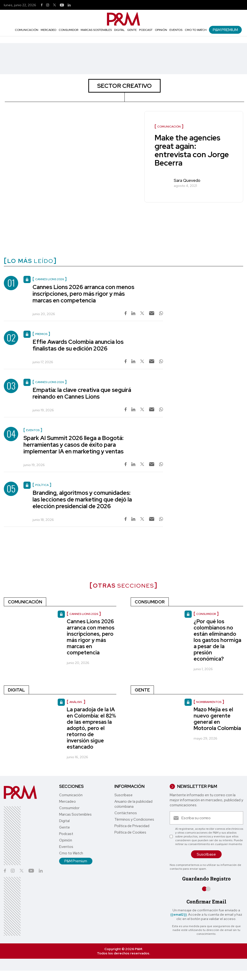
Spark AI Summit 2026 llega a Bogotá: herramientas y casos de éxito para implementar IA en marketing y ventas (73, 445)
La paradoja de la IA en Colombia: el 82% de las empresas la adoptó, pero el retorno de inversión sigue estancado (91, 728)
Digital (119, 30)
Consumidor (68, 30)
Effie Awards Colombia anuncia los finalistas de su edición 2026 (78, 345)
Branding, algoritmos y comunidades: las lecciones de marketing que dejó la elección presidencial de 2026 (82, 499)
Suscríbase (123, 795)
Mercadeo (48, 30)
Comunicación (27, 30)
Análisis (76, 702)
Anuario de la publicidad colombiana (133, 804)
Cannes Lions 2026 (84, 614)
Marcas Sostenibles (96, 30)
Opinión (161, 30)
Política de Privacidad (132, 826)
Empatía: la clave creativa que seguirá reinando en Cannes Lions (82, 393)
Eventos (176, 30)
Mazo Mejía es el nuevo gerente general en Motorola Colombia (217, 719)
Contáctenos (126, 813)
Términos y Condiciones (134, 819)
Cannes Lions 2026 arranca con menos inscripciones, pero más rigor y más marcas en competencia (83, 294)
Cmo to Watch (196, 30)
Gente (132, 30)
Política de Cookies (130, 832)
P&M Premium (225, 30)
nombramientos (209, 702)
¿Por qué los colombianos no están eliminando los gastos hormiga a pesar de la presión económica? (217, 640)
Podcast (146, 30)
